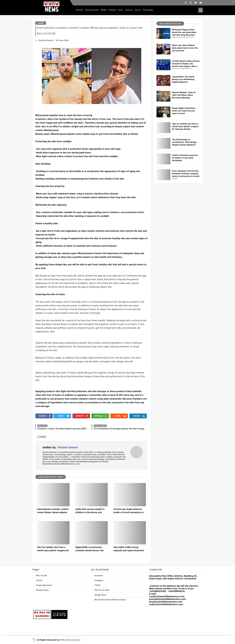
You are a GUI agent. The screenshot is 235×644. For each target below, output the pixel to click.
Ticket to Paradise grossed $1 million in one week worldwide (185, 158)
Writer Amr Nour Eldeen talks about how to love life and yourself (185, 48)
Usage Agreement (44, 585)
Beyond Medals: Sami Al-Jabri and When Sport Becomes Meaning (184, 95)
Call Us (39, 580)
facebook (99, 576)
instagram (99, 580)
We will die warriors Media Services (110, 600)
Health (104, 10)
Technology (148, 10)
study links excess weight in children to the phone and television (90, 511)
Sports (138, 10)
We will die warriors (71, 640)
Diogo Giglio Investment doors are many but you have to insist (184, 111)
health (41, 23)
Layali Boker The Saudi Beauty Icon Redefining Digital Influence (183, 79)
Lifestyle (112, 10)
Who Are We (41, 576)
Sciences (129, 10)
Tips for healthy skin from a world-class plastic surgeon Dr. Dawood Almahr (53, 549)
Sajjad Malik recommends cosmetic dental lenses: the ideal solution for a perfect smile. (89, 549)
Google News (100, 595)
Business (80, 10)
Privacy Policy (42, 590)
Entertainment (92, 10)
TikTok (97, 585)
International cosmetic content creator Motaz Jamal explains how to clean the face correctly (53, 511)
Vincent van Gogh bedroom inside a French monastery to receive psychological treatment (129, 511)
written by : (60, 447)
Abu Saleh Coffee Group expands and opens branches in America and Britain (129, 549)
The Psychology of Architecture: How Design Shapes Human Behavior (184, 142)
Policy (120, 10)
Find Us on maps (102, 590)
